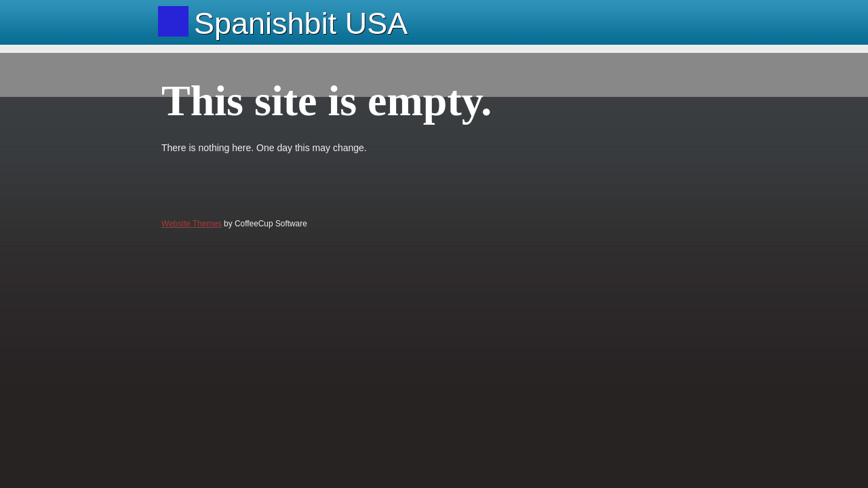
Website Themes (192, 224)
